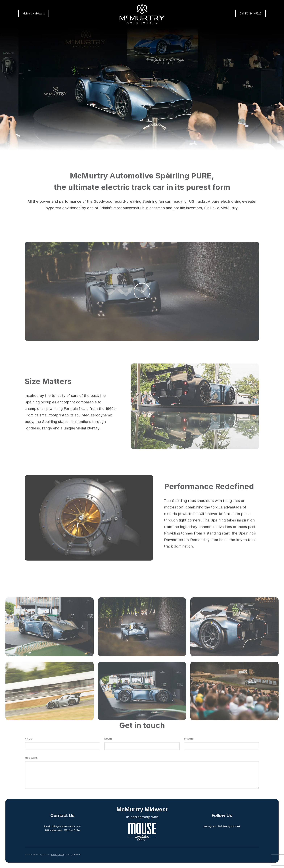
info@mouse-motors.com (66, 826)
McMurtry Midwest (34, 13)
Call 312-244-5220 (250, 13)
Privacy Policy (58, 854)
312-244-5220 (72, 830)
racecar (77, 854)
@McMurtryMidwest (229, 826)
